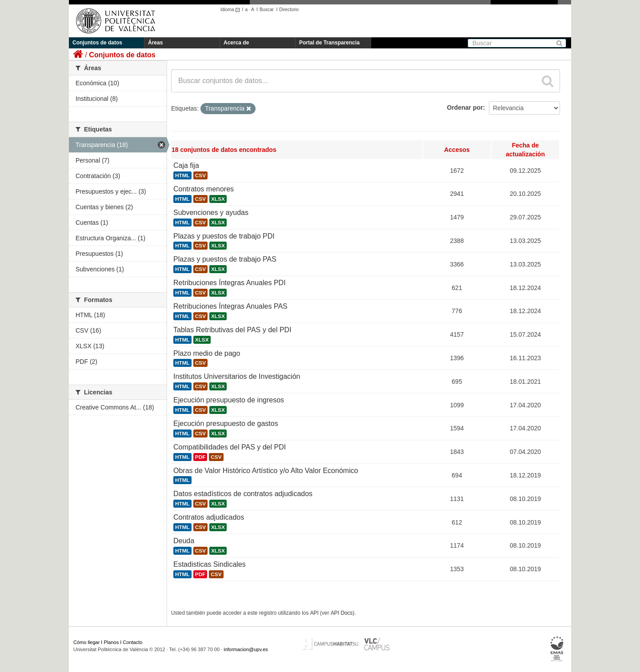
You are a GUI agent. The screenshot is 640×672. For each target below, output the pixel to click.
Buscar (267, 10)
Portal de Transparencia (329, 43)
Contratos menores (204, 189)
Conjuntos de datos (97, 43)
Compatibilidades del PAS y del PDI (230, 447)
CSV (200, 175)
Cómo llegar (86, 642)
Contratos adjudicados (209, 517)
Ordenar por (465, 107)
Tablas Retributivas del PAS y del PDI (232, 330)
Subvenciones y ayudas (211, 213)
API (314, 613)
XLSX (218, 199)
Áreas (155, 43)
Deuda (184, 541)
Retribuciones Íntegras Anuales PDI (230, 283)
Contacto (132, 642)
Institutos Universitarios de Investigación (237, 376)
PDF (200, 457)
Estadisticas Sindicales (210, 564)
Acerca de (236, 43)
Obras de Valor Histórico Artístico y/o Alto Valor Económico (266, 471)
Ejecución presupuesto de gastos (226, 423)
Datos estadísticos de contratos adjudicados (243, 494)
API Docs (342, 613)
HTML (182, 175)
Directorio (289, 10)
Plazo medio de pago (207, 353)
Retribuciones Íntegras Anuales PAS (230, 306)
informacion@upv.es (246, 649)
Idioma (231, 10)
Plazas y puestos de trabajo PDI (224, 236)
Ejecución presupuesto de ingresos (229, 400)
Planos (112, 642)
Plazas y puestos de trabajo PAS (225, 259)
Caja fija (186, 165)
